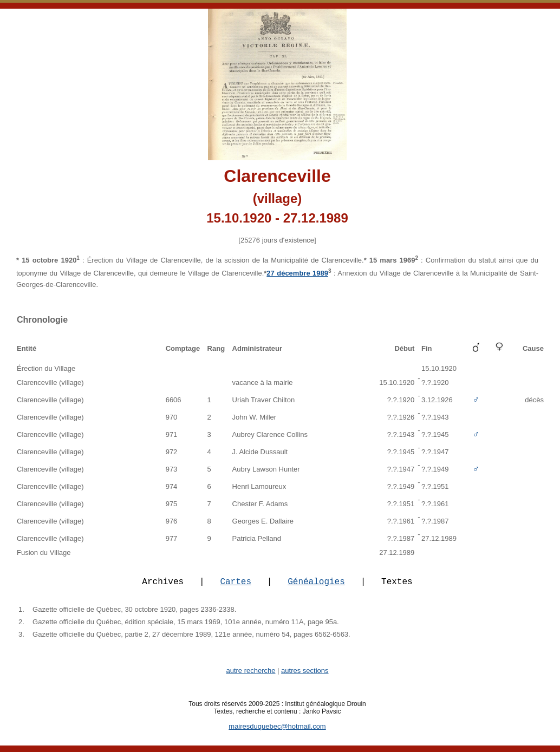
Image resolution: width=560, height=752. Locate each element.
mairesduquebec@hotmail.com (277, 733)
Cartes (236, 587)
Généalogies (316, 587)
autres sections (305, 677)
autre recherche (250, 677)
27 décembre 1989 (297, 273)
